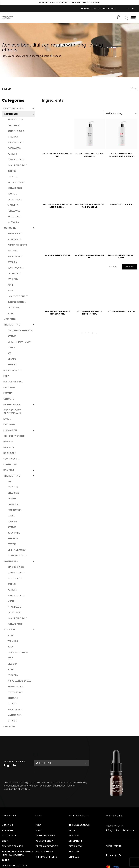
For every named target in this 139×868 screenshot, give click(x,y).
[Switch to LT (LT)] (128, 9)
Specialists (75, 841)
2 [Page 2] (85, 333)
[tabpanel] (69, 50)
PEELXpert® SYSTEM (15, 436)
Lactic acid (14, 199)
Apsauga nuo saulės (19, 681)
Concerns (10, 228)
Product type (12, 325)
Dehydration (15, 692)
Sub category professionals (12, 412)
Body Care (14, 533)
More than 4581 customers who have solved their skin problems (69, 2)
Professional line (13, 108)
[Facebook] (116, 855)
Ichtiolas (13, 222)
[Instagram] (120, 855)
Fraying (8, 393)
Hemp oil (12, 194)
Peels (10, 658)
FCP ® (6, 376)
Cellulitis (9, 399)
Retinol (12, 171)
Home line (9, 470)
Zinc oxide (13, 125)
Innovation (10, 430)
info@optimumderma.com (120, 830)
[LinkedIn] (108, 855)
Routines (13, 487)
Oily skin (12, 664)
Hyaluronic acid (17, 165)
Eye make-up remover (20, 330)
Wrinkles (13, 251)
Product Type (12, 476)
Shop (5, 841)
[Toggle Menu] (133, 18)
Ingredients (11, 114)
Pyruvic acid (15, 120)
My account (120, 9)
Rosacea (13, 675)
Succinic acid (16, 142)
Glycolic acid (16, 182)
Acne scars (14, 239)
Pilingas (12, 365)
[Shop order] (120, 113)
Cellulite (13, 698)
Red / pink (13, 279)
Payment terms (44, 852)
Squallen (13, 177)
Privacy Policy (44, 841)
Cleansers (13, 493)
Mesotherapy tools (19, 342)
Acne (10, 285)
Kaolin (7, 419)
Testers (12, 544)
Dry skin (12, 262)
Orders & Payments (47, 846)
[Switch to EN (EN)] (133, 9)
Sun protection (17, 302)
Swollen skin (15, 256)
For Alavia (14, 211)
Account (8, 830)
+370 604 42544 (115, 826)
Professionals (12, 405)
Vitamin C (13, 205)
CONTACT (112, 8)
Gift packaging (17, 550)
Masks (11, 348)
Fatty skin (13, 308)
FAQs (38, 825)
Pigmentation (15, 687)
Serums (12, 336)
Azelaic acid (15, 188)
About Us (7, 825)
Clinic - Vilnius (114, 846)
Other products (17, 556)
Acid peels (10, 319)
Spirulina (13, 137)
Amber (11, 601)
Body (10, 291)
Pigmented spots (17, 245)
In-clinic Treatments (14, 865)
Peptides (12, 154)
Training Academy (79, 825)
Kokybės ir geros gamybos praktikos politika (18, 853)
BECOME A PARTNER (89, 8)
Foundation (10, 464)
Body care (10, 453)
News (38, 830)
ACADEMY (102, 8)
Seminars (74, 857)
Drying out (14, 273)
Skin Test (74, 852)
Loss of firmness (13, 382)
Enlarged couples (18, 296)
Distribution (76, 846)
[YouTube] (112, 855)
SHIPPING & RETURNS (46, 857)
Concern (9, 630)
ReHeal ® (8, 442)
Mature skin (14, 715)
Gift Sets (9, 447)
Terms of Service (45, 836)
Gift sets (13, 538)
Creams (12, 359)
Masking (12, 521)
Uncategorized (12, 370)
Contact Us (9, 836)
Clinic (6, 860)
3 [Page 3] (89, 333)
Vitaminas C (14, 607)
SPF (9, 353)
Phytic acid (14, 217)
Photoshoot (15, 234)
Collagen (9, 387)
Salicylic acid (16, 131)
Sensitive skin (15, 268)
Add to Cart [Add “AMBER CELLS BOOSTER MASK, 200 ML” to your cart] (129, 267)
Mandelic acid (16, 160)
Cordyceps (14, 148)
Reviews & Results (12, 846)
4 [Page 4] (92, 333)
